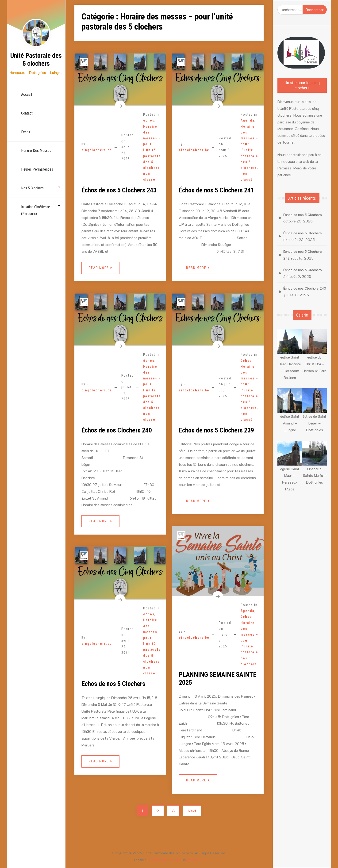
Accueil (27, 94)
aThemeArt (196, 860)
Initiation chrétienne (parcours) (36, 210)
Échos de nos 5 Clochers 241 (216, 190)
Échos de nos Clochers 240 (117, 430)
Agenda (248, 120)
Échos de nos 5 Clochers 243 (119, 190)
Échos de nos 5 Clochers (303, 215)
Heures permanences (37, 169)
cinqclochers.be (97, 150)
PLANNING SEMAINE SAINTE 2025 (218, 679)
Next (192, 811)
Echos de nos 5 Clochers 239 (216, 430)
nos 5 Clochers (32, 188)
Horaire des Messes (36, 151)
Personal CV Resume (164, 860)
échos (26, 132)
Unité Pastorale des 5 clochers (36, 59)
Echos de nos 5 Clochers (113, 684)
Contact (27, 113)
